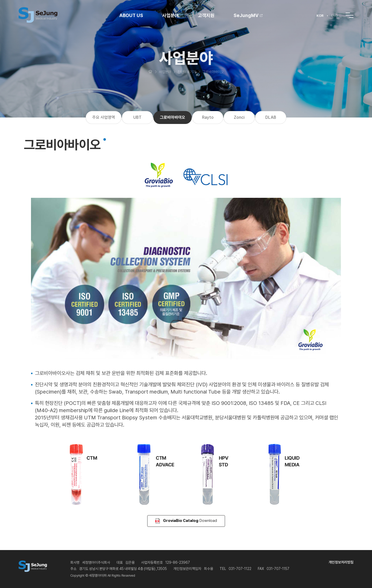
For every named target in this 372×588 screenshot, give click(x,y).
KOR (320, 16)
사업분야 (171, 15)
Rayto (208, 117)
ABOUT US (131, 15)
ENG (335, 16)
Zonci (239, 117)
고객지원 (206, 15)
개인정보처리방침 (341, 562)
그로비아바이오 (173, 117)
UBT (137, 117)
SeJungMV (248, 15)
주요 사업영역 (104, 117)
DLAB (271, 117)
